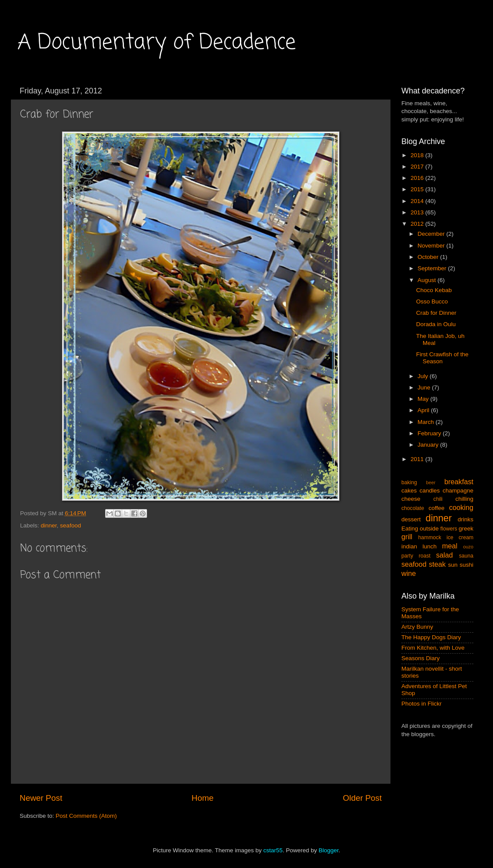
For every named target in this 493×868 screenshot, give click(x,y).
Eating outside (420, 529)
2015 (418, 189)
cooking (461, 507)
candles (430, 491)
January (429, 445)
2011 (418, 459)
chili (438, 499)
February (430, 433)
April (424, 410)
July (424, 376)
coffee (437, 508)
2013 (418, 212)
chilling (464, 499)
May (424, 399)
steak (437, 564)
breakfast (459, 482)
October (429, 257)
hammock (430, 537)
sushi (466, 565)
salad (444, 555)
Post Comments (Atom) (86, 816)
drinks (466, 519)
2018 (418, 155)
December (432, 234)
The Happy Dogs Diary (431, 637)
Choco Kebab (434, 290)
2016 (418, 178)
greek (466, 529)
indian (409, 546)
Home (202, 798)
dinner (49, 525)
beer (431, 482)
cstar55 (273, 850)
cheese (411, 499)
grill (407, 537)
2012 (418, 224)
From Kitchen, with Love (433, 648)
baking (409, 482)
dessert (411, 519)
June (425, 387)
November (432, 246)
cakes (409, 491)
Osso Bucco (432, 301)
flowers (448, 529)
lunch (430, 546)
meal (450, 546)
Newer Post (41, 798)
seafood (71, 525)
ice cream (460, 537)
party (407, 556)
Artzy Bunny (417, 627)
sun (453, 565)
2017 (418, 167)
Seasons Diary (421, 658)
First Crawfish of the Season (442, 358)
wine (409, 573)
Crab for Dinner (436, 313)
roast (425, 556)
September (433, 268)
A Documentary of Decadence (157, 43)
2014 (418, 201)
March (426, 422)
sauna (466, 556)
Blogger (329, 850)
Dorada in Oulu (436, 324)
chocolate (413, 508)
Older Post (362, 798)
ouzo (468, 547)
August (428, 280)
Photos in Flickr (421, 704)
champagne (458, 491)
